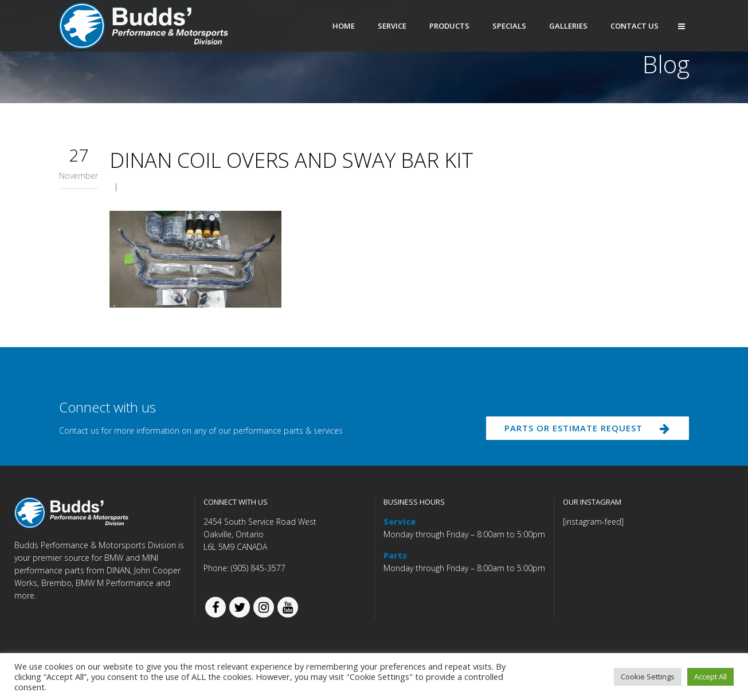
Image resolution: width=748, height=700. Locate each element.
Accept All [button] (710, 677)
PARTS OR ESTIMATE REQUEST (582, 431)
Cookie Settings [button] (648, 677)
